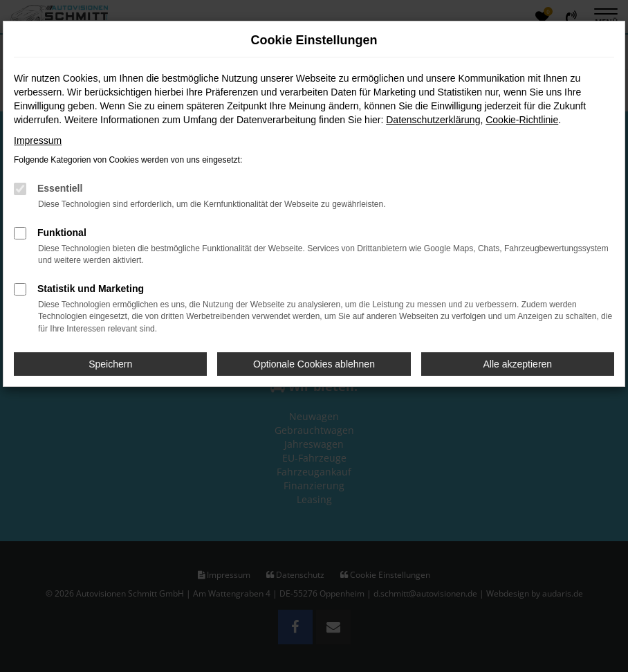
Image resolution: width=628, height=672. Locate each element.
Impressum (38, 140)
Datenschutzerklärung (433, 120)
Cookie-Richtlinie (522, 120)
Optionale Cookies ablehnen (314, 364)
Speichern (110, 364)
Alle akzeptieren (518, 364)
